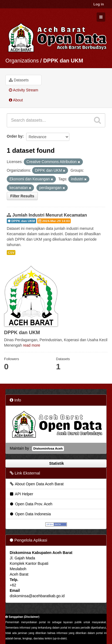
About (16, 100)
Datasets (19, 80)
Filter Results (22, 196)
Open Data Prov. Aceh (31, 504)
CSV (11, 253)
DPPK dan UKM (63, 61)
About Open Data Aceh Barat (36, 484)
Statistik (56, 463)
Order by (15, 136)
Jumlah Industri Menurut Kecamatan (50, 215)
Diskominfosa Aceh (48, 449)
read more (32, 345)
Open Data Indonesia (30, 514)
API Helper (21, 494)
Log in (99, 4)
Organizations (22, 61)
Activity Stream (23, 90)
